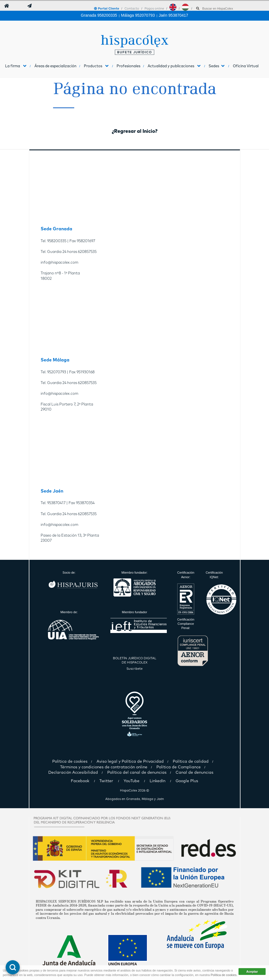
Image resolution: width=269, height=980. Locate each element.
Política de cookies (224, 975)
